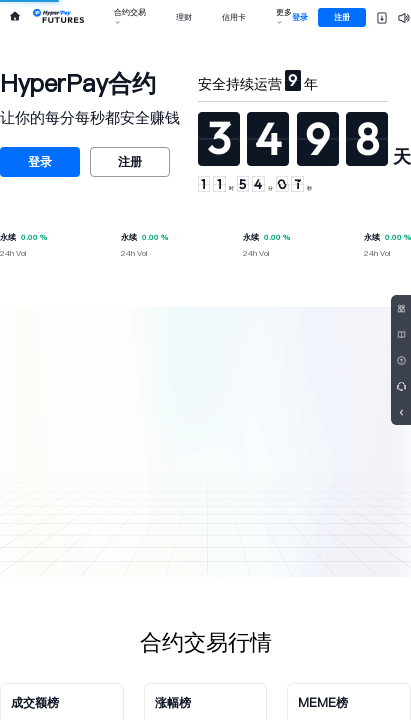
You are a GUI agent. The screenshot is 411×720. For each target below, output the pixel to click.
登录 (300, 17)
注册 (342, 17)
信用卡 (234, 17)
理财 (184, 17)
